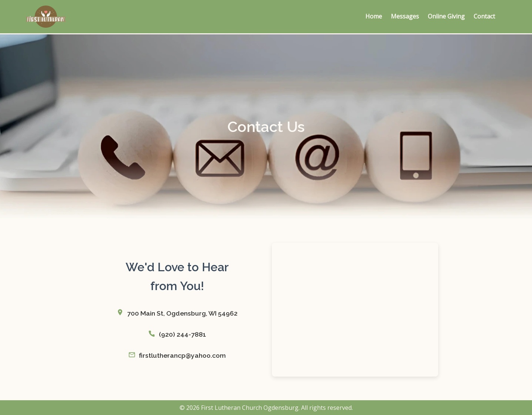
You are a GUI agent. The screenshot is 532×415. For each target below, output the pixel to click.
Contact (484, 16)
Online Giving (446, 16)
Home (374, 16)
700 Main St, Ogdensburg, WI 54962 (182, 313)
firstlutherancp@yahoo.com (182, 355)
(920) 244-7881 (183, 334)
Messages (405, 16)
